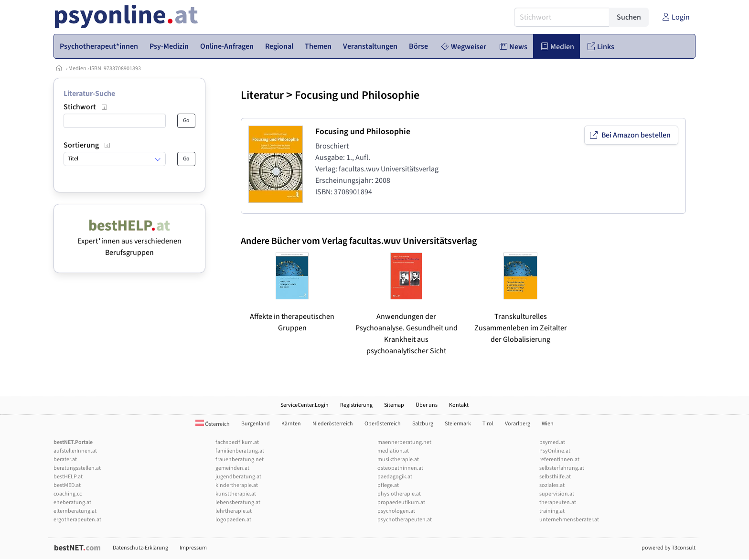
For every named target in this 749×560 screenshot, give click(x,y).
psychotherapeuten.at (405, 520)
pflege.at (388, 485)
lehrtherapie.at (234, 511)
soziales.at (552, 485)
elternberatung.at (75, 511)
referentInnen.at (559, 460)
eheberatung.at (72, 502)
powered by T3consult (669, 548)
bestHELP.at (68, 477)
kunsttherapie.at (236, 494)
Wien (548, 424)
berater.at (65, 460)
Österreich (213, 424)
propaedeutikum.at (401, 502)
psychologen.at (396, 511)
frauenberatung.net (240, 460)
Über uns (427, 405)
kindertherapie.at (237, 485)
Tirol (488, 424)
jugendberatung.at (238, 477)
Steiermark (458, 424)
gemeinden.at (232, 468)
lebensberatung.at (238, 502)
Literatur (262, 95)
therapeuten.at (558, 502)
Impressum (193, 548)
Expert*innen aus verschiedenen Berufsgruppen (129, 241)
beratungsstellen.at (77, 468)
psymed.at (552, 442)
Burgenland (256, 424)
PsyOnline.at (555, 451)
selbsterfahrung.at (562, 468)
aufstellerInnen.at (75, 451)
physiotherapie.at (399, 494)
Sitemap (394, 405)
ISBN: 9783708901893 (115, 69)
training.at (552, 511)
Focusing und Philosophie (357, 95)
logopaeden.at (233, 520)
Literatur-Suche (89, 94)
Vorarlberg (518, 424)
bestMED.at (67, 485)
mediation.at (393, 451)
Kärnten (291, 424)
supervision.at (557, 494)
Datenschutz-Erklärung (140, 548)
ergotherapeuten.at (77, 520)
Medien (77, 69)
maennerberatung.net (404, 442)
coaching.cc (68, 494)
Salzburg (423, 424)
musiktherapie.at (398, 460)
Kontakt (459, 405)
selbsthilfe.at (555, 477)
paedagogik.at (395, 477)
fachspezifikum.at (237, 442)
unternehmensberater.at (569, 520)
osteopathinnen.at (400, 468)
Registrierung (356, 405)
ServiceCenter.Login (305, 405)
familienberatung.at (240, 451)
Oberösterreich (383, 424)
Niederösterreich (333, 424)
